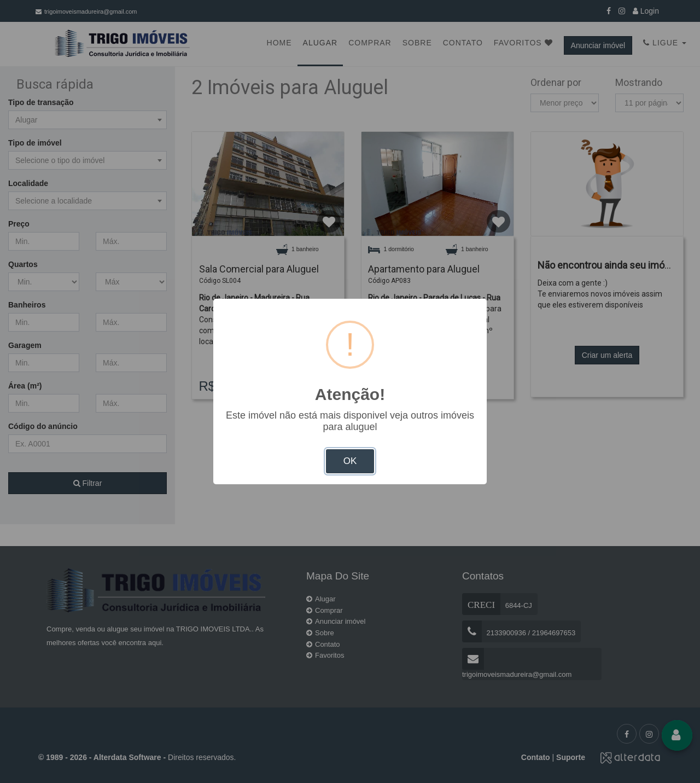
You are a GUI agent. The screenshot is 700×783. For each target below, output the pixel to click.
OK (350, 461)
